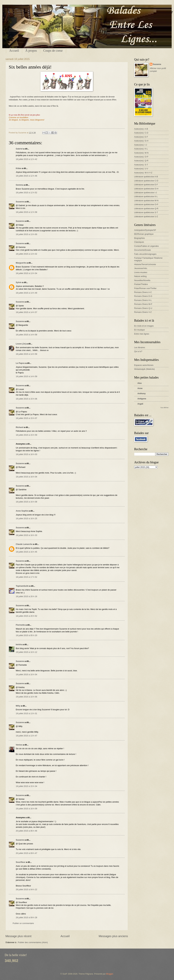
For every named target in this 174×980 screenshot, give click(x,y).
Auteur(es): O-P (141, 157)
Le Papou (20, 363)
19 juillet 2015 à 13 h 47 (26, 736)
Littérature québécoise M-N (146, 201)
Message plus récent (18, 936)
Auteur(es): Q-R (141, 161)
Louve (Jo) (21, 344)
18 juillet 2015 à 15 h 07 (26, 418)
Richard (20, 427)
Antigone (142, 399)
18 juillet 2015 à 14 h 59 (26, 354)
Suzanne (20, 202)
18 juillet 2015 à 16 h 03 (26, 454)
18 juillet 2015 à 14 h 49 (26, 293)
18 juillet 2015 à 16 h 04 (26, 477)
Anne (140, 388)
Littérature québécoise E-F (146, 185)
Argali (140, 404)
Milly (18, 706)
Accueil (14, 51)
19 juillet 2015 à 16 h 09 (26, 809)
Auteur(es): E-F (141, 137)
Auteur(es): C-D (141, 133)
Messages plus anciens (113, 936)
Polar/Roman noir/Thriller (145, 288)
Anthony (142, 393)
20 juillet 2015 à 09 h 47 (26, 853)
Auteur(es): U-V (141, 169)
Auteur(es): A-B (141, 129)
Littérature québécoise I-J (145, 193)
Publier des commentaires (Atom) (33, 942)
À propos (31, 51)
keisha (19, 644)
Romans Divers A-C (143, 292)
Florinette (20, 625)
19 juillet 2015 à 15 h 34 (26, 786)
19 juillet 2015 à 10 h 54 (26, 674)
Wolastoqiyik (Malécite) (144, 369)
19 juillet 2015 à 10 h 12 (26, 652)
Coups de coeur (53, 51)
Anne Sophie (22, 511)
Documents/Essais (143, 250)
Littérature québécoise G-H (146, 189)
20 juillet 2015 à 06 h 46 (26, 831)
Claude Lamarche (24, 544)
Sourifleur (21, 862)
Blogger (110, 974)
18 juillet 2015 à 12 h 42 (26, 159)
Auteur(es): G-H (141, 141)
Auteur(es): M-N (141, 153)
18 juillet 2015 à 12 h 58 (26, 212)
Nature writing (140, 276)
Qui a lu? (138, 351)
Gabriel (19, 149)
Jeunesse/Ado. (141, 268)
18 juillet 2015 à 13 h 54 (26, 273)
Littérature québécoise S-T (146, 212)
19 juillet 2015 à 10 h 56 (26, 697)
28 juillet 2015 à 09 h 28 (26, 917)
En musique (139, 330)
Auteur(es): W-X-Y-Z (143, 173)
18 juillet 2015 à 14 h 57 (26, 312)
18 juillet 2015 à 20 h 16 (26, 596)
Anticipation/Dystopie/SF (145, 230)
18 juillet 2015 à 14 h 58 (26, 335)
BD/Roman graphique (144, 234)
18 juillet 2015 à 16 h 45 (26, 552)
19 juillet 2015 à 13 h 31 (26, 713)
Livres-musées (141, 272)
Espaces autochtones (144, 365)
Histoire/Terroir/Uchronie (145, 264)
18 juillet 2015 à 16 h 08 (26, 502)
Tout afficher (164, 408)
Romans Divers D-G (143, 296)
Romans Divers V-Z (143, 312)
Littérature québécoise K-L (146, 196)
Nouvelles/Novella (142, 280)
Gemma (19, 185)
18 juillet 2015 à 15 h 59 (26, 435)
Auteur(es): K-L (141, 149)
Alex (140, 383)
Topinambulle (22, 586)
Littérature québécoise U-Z (146, 216)
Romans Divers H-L (143, 300)
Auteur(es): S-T (141, 165)
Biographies (139, 238)
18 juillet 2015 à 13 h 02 (26, 254)
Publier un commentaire (23, 923)
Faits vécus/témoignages (145, 254)
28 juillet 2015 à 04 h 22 (26, 889)
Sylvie (19, 282)
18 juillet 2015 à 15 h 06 (26, 399)
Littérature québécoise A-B (146, 177)
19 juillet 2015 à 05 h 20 (26, 635)
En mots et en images (144, 326)
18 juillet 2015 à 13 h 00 (26, 234)
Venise (19, 745)
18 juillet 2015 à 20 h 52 (26, 616)
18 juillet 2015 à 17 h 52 (26, 577)
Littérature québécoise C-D (146, 181)
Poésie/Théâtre (141, 284)
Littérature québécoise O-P (146, 204)
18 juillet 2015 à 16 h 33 (26, 535)
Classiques (139, 242)
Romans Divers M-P (143, 304)
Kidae (19, 168)
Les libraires (140, 347)
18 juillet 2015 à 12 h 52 (26, 193)
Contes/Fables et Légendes (146, 246)
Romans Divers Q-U (143, 308)
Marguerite (21, 263)
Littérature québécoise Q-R (146, 209)
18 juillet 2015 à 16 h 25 (26, 518)
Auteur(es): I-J (141, 145)
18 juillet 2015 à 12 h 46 (26, 176)
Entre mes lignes (142, 334)
